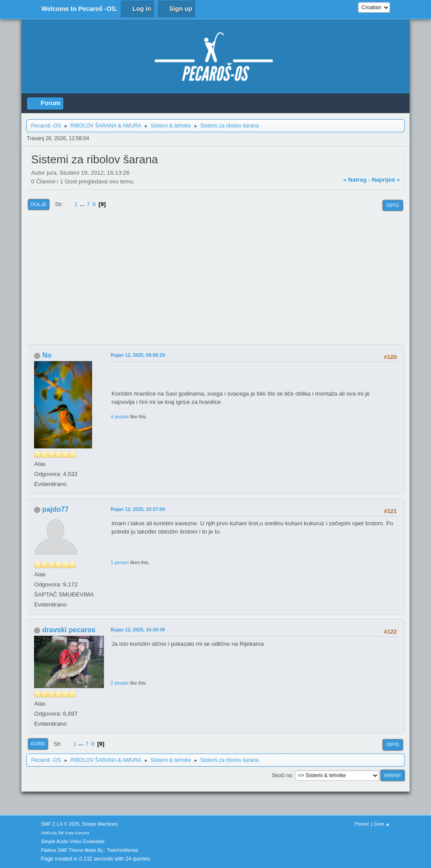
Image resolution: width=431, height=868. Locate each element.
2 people (119, 683)
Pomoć (362, 824)
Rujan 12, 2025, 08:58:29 (138, 355)
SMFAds (49, 833)
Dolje (39, 204)
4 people (119, 417)
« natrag (355, 180)
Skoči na (282, 775)
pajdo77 (55, 509)
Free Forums (77, 833)
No (47, 355)
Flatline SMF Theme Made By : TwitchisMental (90, 850)
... (83, 204)
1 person (120, 562)
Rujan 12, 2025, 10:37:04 (138, 509)
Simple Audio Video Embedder (73, 841)
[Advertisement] (215, 279)
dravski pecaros (69, 630)
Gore (38, 744)
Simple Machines (100, 824)
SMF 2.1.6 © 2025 (60, 824)
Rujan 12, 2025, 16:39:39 (138, 630)
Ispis (393, 205)
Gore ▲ (382, 824)
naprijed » (386, 180)
